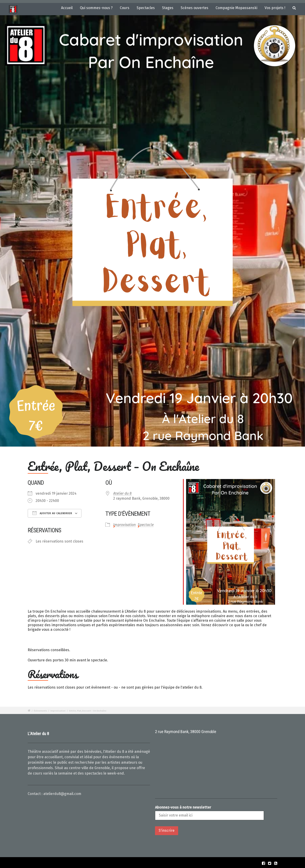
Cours (125, 8)
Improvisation (124, 525)
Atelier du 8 (122, 493)
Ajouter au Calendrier (52, 513)
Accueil (67, 8)
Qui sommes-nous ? (96, 8)
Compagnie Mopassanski (236, 8)
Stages (168, 8)
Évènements (41, 711)
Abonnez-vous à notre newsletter (183, 807)
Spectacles (146, 8)
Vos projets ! (275, 8)
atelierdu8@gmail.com (62, 794)
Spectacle (146, 525)
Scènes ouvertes (194, 8)
